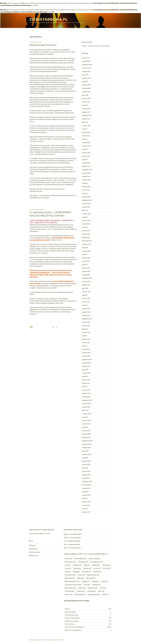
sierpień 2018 (86, 92)
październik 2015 (87, 170)
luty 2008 (85, 468)
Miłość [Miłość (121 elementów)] (81, 578)
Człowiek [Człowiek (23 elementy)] (96, 565)
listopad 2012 (86, 275)
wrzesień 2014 (86, 204)
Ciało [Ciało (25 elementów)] (68, 565)
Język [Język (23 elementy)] (68, 572)
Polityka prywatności (35, 640)
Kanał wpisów (33, 549)
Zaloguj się (32, 545)
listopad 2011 (86, 315)
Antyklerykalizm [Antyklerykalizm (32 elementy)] (80, 559)
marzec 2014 (86, 224)
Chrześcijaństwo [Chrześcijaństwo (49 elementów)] (97, 562)
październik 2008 (87, 441)
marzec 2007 (86, 505)
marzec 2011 (86, 343)
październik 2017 (87, 115)
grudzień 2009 (86, 393)
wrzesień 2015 (86, 173)
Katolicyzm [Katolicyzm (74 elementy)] (87, 572)
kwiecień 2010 (86, 380)
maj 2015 (85, 183)
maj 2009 (85, 417)
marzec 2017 (86, 136)
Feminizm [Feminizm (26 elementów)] (87, 568)
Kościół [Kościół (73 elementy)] (82, 575)
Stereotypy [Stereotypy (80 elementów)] (70, 591)
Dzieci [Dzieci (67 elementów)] (68, 568)
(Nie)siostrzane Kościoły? (43, 45)
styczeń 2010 (86, 390)
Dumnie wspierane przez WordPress (54, 640)
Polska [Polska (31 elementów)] (105, 581)
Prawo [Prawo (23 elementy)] (87, 585)
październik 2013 (87, 241)
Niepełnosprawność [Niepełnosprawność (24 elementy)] (72, 581)
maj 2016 (85, 149)
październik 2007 (87, 482)
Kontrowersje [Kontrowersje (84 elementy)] (70, 575)
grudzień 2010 (86, 353)
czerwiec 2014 (86, 214)
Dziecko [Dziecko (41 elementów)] (77, 568)
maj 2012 (85, 295)
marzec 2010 (86, 383)
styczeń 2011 (86, 349)
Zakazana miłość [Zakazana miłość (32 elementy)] (94, 594)
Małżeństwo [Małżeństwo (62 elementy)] (70, 578)
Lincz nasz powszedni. (74, 548)
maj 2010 (85, 376)
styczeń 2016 (86, 163)
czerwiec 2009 (86, 414)
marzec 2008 (86, 465)
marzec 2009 (86, 424)
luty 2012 (85, 305)
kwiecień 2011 (86, 339)
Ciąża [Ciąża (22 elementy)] (87, 565)
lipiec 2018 (85, 95)
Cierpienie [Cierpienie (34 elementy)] (77, 565)
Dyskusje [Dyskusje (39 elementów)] (106, 565)
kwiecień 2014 (86, 221)
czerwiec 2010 (86, 373)
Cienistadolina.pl (49, 19)
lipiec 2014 (85, 210)
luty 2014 (85, 227)
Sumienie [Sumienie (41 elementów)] (81, 591)
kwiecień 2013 (86, 258)
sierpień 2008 (86, 448)
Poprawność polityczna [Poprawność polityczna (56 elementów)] (73, 585)
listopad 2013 (86, 237)
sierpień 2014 (86, 207)
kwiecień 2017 (86, 132)
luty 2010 (85, 387)
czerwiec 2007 (86, 495)
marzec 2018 (86, 102)
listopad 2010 (86, 356)
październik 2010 (87, 359)
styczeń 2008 (86, 471)
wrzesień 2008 (86, 444)
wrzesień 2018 (86, 88)
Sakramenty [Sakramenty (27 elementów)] (93, 588)
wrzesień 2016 (86, 146)
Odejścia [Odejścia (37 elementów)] (86, 581)
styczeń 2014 (86, 231)
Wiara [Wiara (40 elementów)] (101, 591)
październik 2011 (87, 319)
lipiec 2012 (85, 288)
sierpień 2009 (86, 407)
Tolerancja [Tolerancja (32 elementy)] (91, 591)
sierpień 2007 (86, 488)
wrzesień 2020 (86, 68)
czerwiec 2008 (86, 454)
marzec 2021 (86, 58)
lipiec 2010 (85, 370)
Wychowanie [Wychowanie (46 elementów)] (80, 594)
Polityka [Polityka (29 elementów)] (95, 581)
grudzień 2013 (86, 234)
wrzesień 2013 (86, 244)
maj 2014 (85, 217)
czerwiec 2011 (86, 332)
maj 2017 (85, 129)
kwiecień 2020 (86, 85)
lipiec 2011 (85, 329)
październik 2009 (87, 400)
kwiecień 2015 (86, 187)
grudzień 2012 (86, 271)
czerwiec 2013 (86, 251)
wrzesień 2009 (86, 404)
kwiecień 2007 (86, 502)
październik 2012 (87, 278)
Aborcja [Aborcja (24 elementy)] (68, 559)
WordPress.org (34, 555)
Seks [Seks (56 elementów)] (103, 588)
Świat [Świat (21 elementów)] (105, 594)
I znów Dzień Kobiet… (76, 534)
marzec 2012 (86, 302)
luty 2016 (85, 160)
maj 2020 (85, 82)
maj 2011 (85, 336)
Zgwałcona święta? (74, 541)
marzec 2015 (86, 190)
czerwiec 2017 (86, 126)
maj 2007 (85, 498)
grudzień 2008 (86, 434)
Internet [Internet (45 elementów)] (107, 568)
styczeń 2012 (86, 309)
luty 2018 (85, 105)
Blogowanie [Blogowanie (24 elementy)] (83, 562)
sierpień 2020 (86, 71)
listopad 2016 (86, 143)
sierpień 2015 (86, 176)
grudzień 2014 (86, 197)
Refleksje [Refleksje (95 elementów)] (96, 585)
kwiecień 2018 (86, 98)
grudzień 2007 (86, 475)
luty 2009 (85, 427)
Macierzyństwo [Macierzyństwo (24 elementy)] (93, 575)
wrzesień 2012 (86, 282)
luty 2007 (85, 509)
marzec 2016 (86, 156)
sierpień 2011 (86, 326)
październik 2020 (87, 65)
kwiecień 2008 (86, 461)
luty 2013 (85, 265)
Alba (65, 548)
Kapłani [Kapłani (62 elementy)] (76, 572)
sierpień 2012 (86, 285)
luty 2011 (85, 346)
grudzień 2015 (86, 166)
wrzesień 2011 (86, 322)
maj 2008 (85, 458)
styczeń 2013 (86, 268)
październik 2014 (87, 200)
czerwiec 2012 (86, 292)
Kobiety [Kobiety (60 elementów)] (97, 572)
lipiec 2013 (85, 248)
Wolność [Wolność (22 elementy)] (69, 594)
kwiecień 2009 (86, 420)
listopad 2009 (86, 397)
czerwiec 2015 (86, 180)
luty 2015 (85, 193)
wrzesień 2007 (86, 485)
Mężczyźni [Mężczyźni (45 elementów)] (91, 578)
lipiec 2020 (85, 75)
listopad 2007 (86, 478)
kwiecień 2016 (86, 153)
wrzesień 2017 (86, 119)
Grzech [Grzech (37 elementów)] (97, 568)
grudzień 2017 (86, 112)
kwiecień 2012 (86, 298)
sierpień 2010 (86, 366)
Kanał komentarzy (35, 552)
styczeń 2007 (86, 512)
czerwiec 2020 (86, 78)
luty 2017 (85, 139)
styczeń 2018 (86, 109)
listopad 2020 (86, 61)
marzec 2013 (86, 261)
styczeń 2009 (86, 431)
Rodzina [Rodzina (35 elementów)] (82, 588)
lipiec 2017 (85, 122)
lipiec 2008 (85, 451)
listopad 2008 (86, 437)
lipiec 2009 (85, 410)
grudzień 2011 (86, 312)
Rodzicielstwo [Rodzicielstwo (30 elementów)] (70, 588)
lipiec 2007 (85, 492)
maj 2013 (85, 254)
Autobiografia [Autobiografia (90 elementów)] (70, 562)
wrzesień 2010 (86, 363)
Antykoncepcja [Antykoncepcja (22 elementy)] (94, 559)
